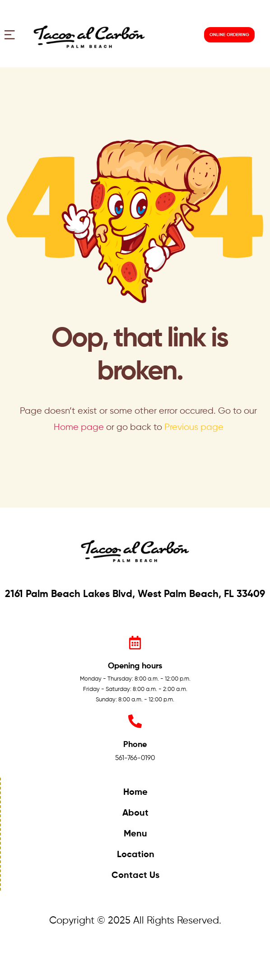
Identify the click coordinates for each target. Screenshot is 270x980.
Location (136, 855)
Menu (135, 834)
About (135, 813)
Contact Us (135, 876)
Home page (79, 427)
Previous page (194, 427)
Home (135, 793)
